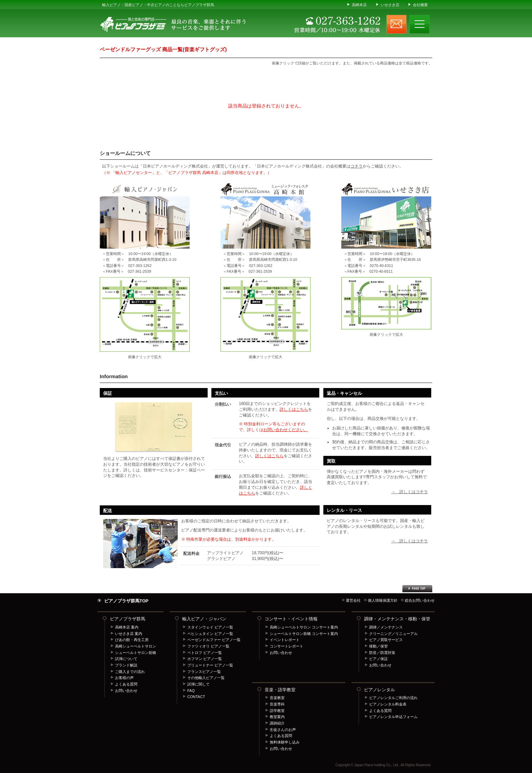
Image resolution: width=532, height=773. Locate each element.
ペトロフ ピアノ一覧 (205, 653)
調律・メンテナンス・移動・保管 (397, 619)
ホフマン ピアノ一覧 (205, 659)
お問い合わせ (126, 691)
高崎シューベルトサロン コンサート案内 (304, 627)
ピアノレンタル (379, 690)
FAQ (191, 691)
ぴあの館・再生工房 (132, 640)
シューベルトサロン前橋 (136, 653)
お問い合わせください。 (286, 430)
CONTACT (196, 697)
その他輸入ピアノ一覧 (206, 678)
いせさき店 (390, 5)
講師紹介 (277, 723)
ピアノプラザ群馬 (128, 619)
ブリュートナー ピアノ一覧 (210, 665)
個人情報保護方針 (383, 600)
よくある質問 (126, 684)
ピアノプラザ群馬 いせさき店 (386, 303)
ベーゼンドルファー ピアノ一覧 (214, 640)
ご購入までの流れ (130, 672)
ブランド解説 (126, 665)
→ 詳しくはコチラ (410, 492)
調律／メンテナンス (386, 627)
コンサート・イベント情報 (291, 619)
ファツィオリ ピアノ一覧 (208, 646)
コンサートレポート (287, 646)
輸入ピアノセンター (145, 314)
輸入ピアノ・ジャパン (204, 619)
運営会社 (353, 600)
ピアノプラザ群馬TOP (126, 601)
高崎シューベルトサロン (136, 646)
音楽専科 (277, 704)
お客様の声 (124, 678)
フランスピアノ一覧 (204, 672)
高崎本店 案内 (127, 627)
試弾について (126, 659)
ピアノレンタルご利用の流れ (393, 698)
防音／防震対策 (382, 653)
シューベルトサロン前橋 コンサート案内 (304, 634)
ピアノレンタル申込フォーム (393, 717)
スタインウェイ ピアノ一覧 (210, 627)
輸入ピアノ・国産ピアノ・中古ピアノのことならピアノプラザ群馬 (158, 5)
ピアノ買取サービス (386, 640)
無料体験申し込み (285, 742)
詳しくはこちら (294, 409)
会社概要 (420, 5)
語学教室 (277, 711)
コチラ (357, 166)
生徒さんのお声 (283, 730)
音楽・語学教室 (280, 690)
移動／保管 (378, 646)
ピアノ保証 (378, 659)
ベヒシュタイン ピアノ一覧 (210, 634)
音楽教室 (277, 698)
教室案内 (277, 717)
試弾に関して (198, 684)
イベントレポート (285, 640)
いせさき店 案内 (129, 634)
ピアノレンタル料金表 (388, 704)
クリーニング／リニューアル (393, 634)
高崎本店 (359, 5)
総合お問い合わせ (420, 600)
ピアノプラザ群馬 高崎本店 (265, 314)
